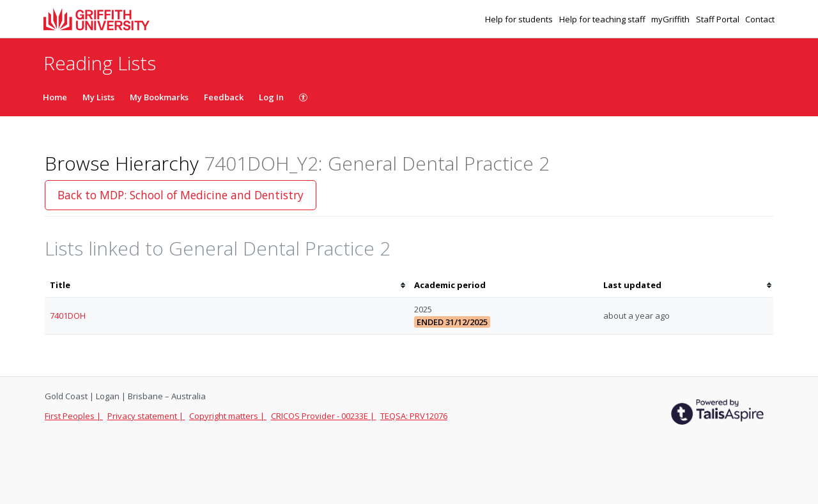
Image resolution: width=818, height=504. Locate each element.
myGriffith (671, 19)
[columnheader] (227, 285)
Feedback (224, 97)
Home (55, 97)
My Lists (98, 97)
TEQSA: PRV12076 (414, 416)
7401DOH (68, 316)
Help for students (520, 19)
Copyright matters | (228, 416)
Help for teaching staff (603, 19)
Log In (271, 97)
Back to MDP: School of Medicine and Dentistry (181, 195)
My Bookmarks (159, 97)
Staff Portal (719, 19)
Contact (760, 19)
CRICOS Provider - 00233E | (324, 416)
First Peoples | (74, 416)
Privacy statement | (146, 416)
